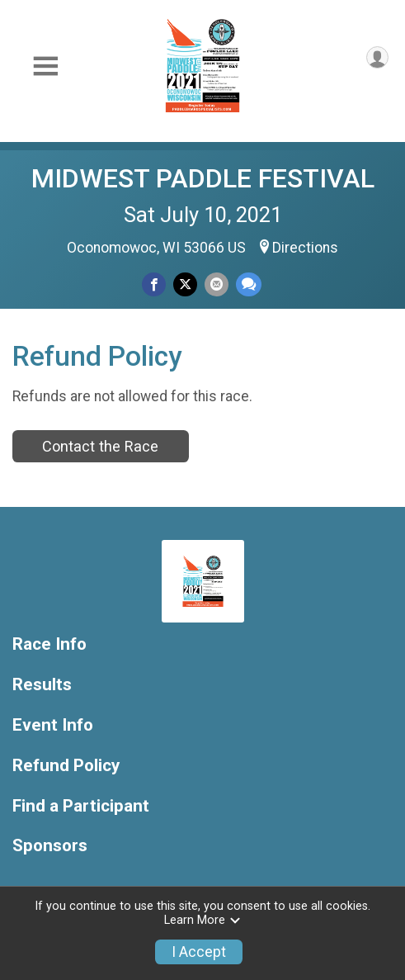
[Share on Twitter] (185, 284)
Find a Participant (81, 806)
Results (42, 685)
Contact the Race (100, 446)
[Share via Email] (217, 284)
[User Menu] (377, 57)
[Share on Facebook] (154, 284)
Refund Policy (66, 766)
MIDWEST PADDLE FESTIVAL (203, 178)
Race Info (49, 644)
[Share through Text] (249, 284)
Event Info (53, 725)
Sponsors (50, 846)
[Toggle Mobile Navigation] (45, 66)
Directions (305, 248)
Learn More (203, 920)
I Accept (199, 952)
